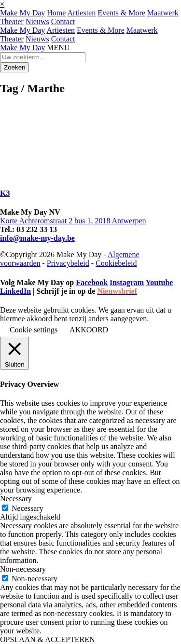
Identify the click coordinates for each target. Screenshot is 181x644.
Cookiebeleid (116, 263)
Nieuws (37, 21)
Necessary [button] (16, 499)
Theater (12, 21)
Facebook (92, 282)
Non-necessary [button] (23, 569)
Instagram (127, 282)
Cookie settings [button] (34, 330)
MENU (58, 48)
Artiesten (82, 13)
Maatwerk (163, 13)
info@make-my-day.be (37, 238)
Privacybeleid (68, 263)
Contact (63, 21)
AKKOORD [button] (89, 330)
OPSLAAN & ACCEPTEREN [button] (47, 639)
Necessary (28, 508)
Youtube (159, 282)
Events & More (121, 13)
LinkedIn (15, 291)
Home (56, 13)
